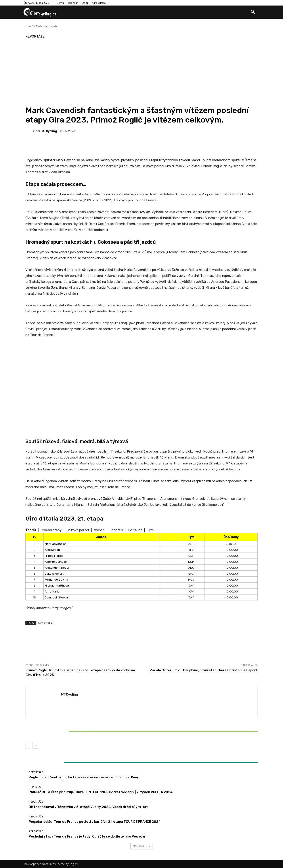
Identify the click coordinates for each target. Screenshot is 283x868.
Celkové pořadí (78, 530)
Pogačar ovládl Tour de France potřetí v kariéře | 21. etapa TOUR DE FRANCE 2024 (95, 822)
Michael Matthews (57, 585)
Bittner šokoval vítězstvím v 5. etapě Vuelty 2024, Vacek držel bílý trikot (64, 731)
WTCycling (49, 131)
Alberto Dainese (56, 562)
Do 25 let (135, 530)
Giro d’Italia (45, 623)
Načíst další (142, 846)
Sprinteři (116, 530)
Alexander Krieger (57, 568)
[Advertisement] (141, 72)
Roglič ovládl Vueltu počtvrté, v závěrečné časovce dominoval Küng (84, 777)
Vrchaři (99, 530)
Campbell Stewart (57, 597)
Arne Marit (52, 591)
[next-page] (35, 746)
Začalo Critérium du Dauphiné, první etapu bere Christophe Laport (204, 670)
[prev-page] (28, 746)
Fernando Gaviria (56, 579)
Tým (150, 530)
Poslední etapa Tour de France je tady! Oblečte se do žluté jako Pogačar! (88, 836)
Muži (39, 26)
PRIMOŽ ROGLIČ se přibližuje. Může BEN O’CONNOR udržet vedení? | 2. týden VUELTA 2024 (101, 792)
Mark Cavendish (56, 544)
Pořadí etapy (52, 530)
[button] (253, 12)
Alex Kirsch (52, 550)
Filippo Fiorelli (54, 556)
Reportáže (51, 26)
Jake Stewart (54, 574)
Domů (29, 26)
